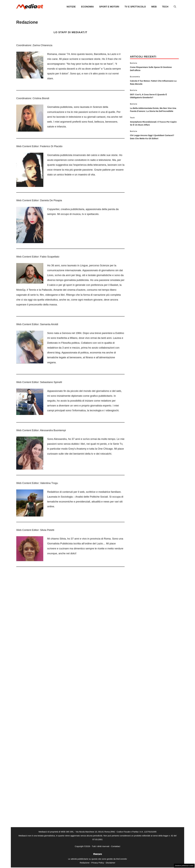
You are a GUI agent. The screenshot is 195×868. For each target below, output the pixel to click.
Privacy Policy (98, 863)
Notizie (71, 7)
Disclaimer (110, 863)
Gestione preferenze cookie (184, 866)
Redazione (85, 863)
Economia (87, 7)
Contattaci (116, 846)
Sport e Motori (109, 7)
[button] (175, 7)
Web (154, 7)
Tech (165, 7)
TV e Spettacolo (135, 7)
